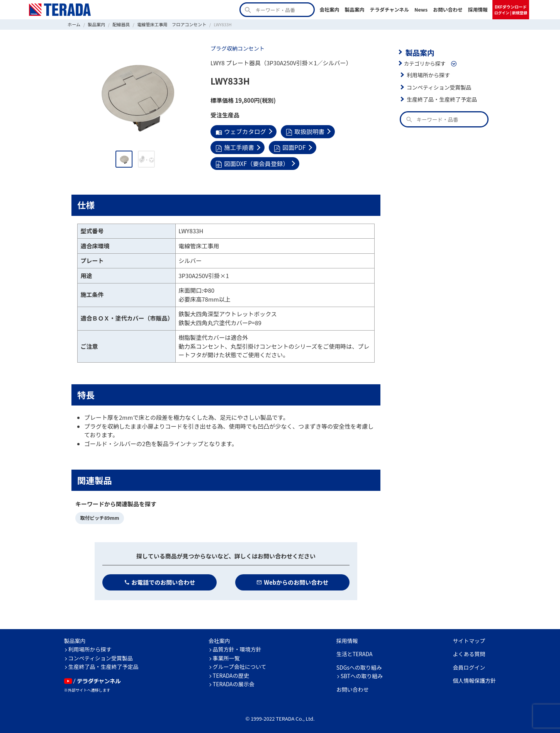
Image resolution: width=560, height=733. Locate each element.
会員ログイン (469, 665)
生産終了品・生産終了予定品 (441, 98)
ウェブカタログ (240, 131)
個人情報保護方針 (474, 679)
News (421, 9)
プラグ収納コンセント (237, 48)
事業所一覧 (226, 656)
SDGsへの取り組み (359, 665)
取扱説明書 (303, 131)
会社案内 (329, 9)
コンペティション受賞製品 (438, 87)
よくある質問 (469, 652)
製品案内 (354, 9)
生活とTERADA (355, 652)
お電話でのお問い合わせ (160, 580)
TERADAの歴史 (231, 673)
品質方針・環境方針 (237, 647)
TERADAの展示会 (234, 682)
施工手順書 (234, 147)
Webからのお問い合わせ (293, 580)
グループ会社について (240, 665)
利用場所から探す (428, 74)
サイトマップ (469, 638)
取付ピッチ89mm (99, 516)
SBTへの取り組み (362, 674)
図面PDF (288, 147)
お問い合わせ (448, 9)
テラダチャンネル (389, 9)
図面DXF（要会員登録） (251, 162)
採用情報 (478, 9)
